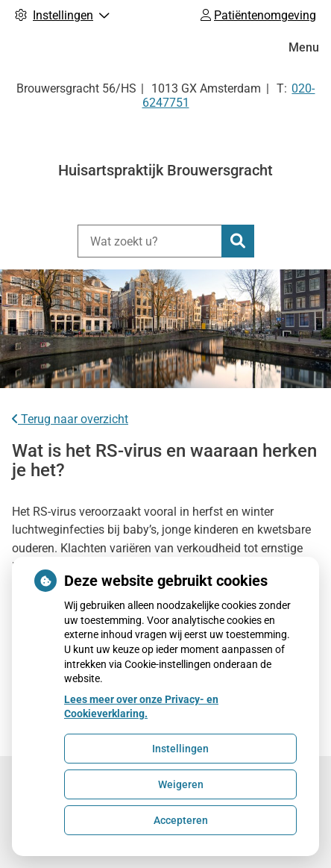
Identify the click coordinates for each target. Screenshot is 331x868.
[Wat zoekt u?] (149, 241)
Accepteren (181, 820)
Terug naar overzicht (70, 419)
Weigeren (181, 784)
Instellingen (180, 749)
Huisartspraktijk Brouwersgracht (165, 170)
